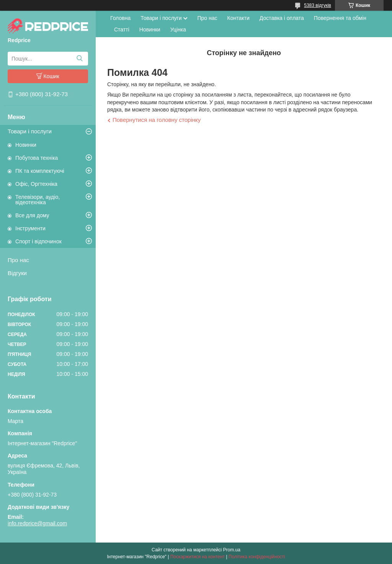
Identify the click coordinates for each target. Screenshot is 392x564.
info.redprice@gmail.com (37, 523)
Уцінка (178, 30)
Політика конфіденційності (257, 557)
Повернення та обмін (340, 18)
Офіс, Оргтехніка (36, 184)
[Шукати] (79, 59)
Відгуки (17, 273)
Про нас (18, 260)
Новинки (26, 145)
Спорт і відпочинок (38, 241)
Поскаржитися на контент (198, 557)
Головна (120, 18)
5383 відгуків (318, 5)
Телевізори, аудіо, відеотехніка (38, 200)
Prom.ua (232, 550)
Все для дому (32, 215)
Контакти (238, 18)
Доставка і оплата (282, 18)
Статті (122, 30)
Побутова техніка (37, 158)
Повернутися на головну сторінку (157, 120)
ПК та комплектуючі (40, 171)
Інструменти (30, 228)
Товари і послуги (30, 131)
